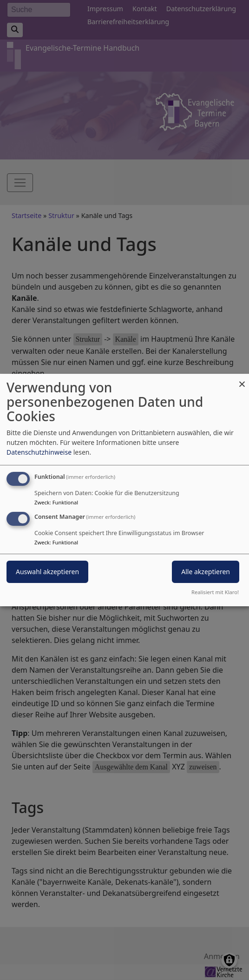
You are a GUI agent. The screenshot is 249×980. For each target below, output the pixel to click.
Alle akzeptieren (206, 572)
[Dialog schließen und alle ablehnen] (242, 380)
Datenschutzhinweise (39, 452)
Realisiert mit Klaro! (215, 592)
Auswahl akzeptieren (47, 572)
